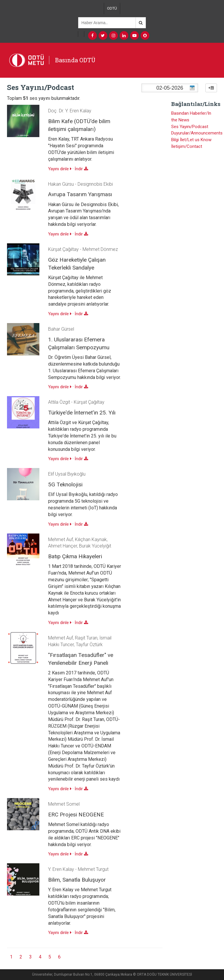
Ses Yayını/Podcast (190, 127)
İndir (81, 169)
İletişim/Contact (187, 146)
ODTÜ (112, 8)
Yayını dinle (60, 169)
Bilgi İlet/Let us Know (191, 140)
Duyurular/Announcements (197, 133)
